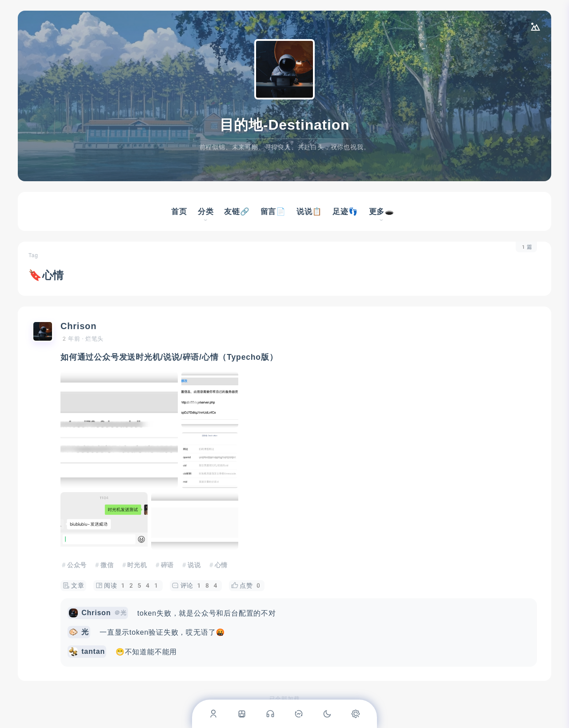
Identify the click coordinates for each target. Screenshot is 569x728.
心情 (221, 565)
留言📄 (273, 211)
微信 (107, 565)
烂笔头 (94, 339)
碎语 (168, 565)
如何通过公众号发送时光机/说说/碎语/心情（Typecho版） (169, 357)
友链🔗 (237, 211)
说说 (194, 565)
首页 (179, 211)
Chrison (78, 326)
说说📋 (309, 211)
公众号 (77, 565)
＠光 (120, 613)
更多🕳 (382, 211)
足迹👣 (345, 211)
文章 (74, 586)
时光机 (137, 565)
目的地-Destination (285, 125)
